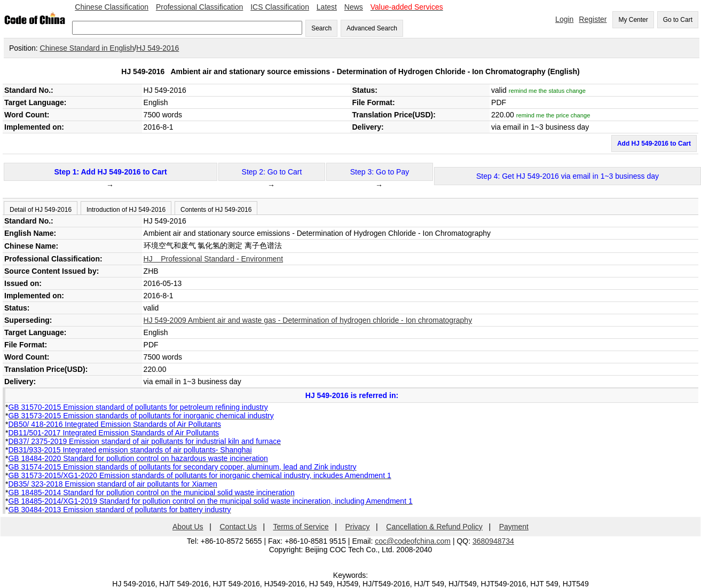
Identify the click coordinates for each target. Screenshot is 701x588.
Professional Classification (199, 7)
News (354, 7)
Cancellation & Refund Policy (434, 527)
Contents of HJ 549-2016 (216, 210)
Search (321, 28)
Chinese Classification (112, 7)
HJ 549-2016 (157, 48)
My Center (633, 20)
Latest (327, 7)
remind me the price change (553, 115)
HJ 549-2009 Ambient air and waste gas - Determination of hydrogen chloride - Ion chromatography (308, 320)
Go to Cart (678, 20)
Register (593, 19)
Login (564, 19)
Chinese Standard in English (87, 48)
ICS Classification (280, 7)
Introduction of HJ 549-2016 (126, 210)
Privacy (358, 527)
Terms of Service (301, 527)
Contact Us (238, 527)
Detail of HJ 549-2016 (41, 210)
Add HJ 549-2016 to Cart (654, 144)
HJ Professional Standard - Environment (213, 259)
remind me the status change (547, 91)
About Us (188, 527)
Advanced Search (372, 28)
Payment (514, 527)
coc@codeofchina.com (413, 541)
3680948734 (493, 541)
